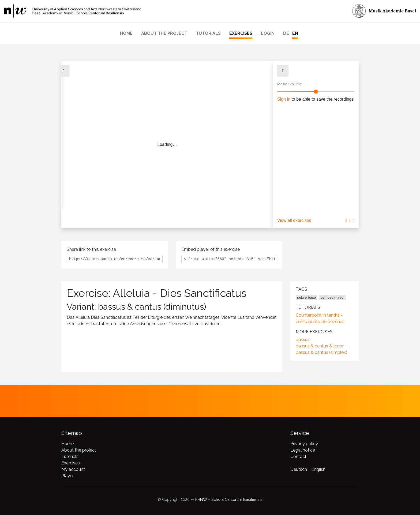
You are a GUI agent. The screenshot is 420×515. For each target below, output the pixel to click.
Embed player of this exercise (211, 249)
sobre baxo (306, 298)
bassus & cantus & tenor (320, 346)
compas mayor (333, 298)
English (318, 469)
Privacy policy (304, 444)
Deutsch (299, 469)
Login (268, 33)
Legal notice (303, 450)
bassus (303, 340)
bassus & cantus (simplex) (321, 352)
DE (286, 33)
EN (295, 33)
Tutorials (208, 33)
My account (73, 469)
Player (67, 476)
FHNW (201, 499)
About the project (164, 33)
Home (126, 33)
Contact (298, 457)
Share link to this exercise (91, 249)
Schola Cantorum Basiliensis (237, 499)
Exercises (241, 33)
